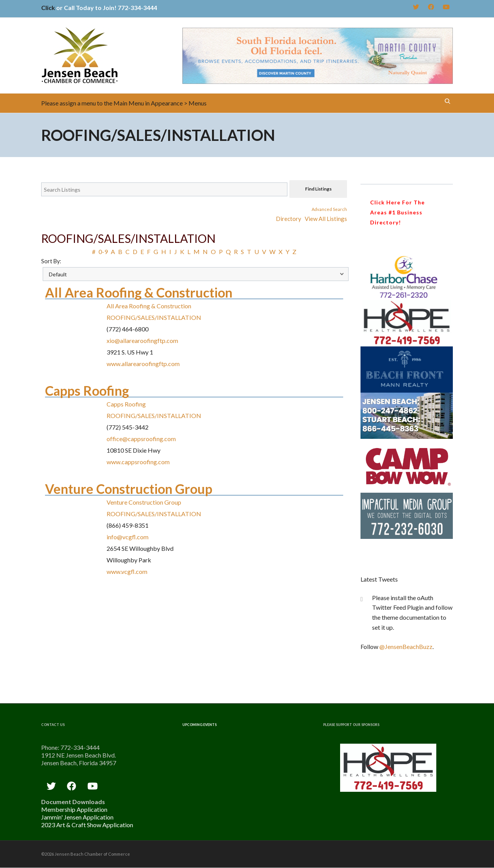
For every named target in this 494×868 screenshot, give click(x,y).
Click (48, 8)
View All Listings (326, 219)
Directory (289, 219)
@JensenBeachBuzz (406, 646)
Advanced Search (329, 209)
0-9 (103, 252)
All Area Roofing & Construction (139, 292)
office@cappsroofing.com (141, 439)
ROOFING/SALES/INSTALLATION (154, 317)
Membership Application (74, 809)
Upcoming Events (199, 725)
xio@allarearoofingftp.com (142, 340)
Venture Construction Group (129, 489)
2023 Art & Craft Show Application (87, 825)
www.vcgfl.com (127, 571)
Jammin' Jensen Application (77, 817)
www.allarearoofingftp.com (143, 364)
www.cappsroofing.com (138, 462)
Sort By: (51, 261)
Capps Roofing (87, 391)
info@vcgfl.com (128, 537)
